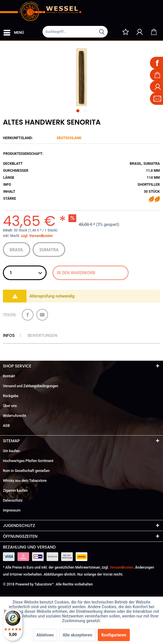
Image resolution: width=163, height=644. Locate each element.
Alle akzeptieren (77, 635)
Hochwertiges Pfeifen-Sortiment (28, 461)
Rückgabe (11, 396)
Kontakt (9, 376)
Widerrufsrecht (15, 416)
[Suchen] (102, 32)
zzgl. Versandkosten (37, 236)
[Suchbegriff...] (75, 32)
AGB (6, 426)
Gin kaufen (11, 451)
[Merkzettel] (125, 32)
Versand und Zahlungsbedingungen (31, 386)
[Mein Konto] (140, 32)
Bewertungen (42, 335)
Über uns (10, 406)
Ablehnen (45, 635)
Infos (9, 335)
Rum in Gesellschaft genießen (26, 471)
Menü (14, 31)
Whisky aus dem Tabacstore (25, 481)
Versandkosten (122, 567)
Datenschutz (13, 500)
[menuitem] (13, 31)
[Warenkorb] (154, 32)
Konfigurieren (114, 635)
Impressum (12, 510)
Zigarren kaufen (15, 491)
